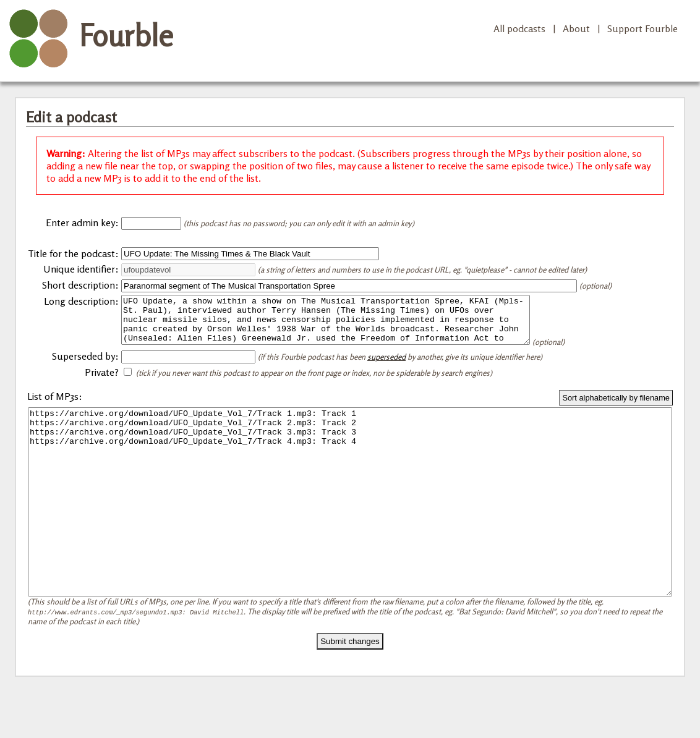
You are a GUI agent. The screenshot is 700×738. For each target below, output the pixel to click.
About (576, 28)
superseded (386, 366)
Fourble (126, 35)
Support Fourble (642, 28)
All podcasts (519, 28)
